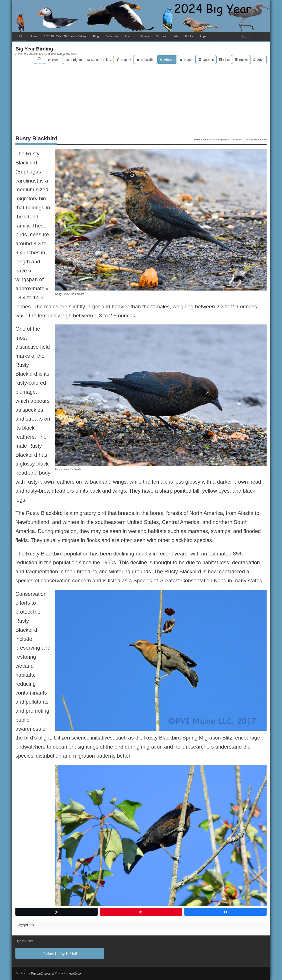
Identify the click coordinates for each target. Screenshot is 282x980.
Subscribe (112, 36)
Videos (145, 36)
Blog (96, 36)
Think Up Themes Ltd (42, 973)
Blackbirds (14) (240, 140)
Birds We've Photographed (216, 140)
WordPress (75, 973)
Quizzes (161, 36)
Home (34, 36)
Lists (175, 36)
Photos (129, 36)
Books (189, 36)
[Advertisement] (141, 97)
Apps (203, 36)
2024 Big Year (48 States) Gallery (65, 36)
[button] (21, 36)
